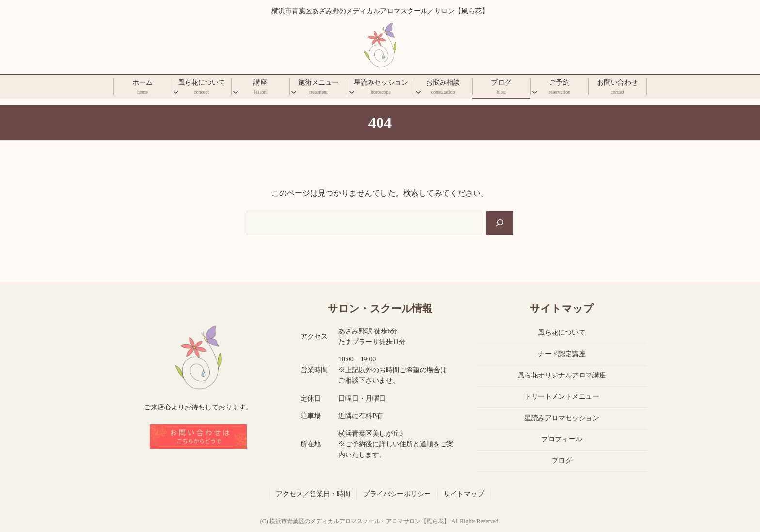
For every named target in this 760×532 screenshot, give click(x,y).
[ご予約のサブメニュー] (535, 92)
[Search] (500, 223)
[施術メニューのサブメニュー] (294, 92)
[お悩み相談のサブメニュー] (418, 92)
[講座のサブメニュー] (236, 92)
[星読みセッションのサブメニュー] (352, 92)
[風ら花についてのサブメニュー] (176, 92)
